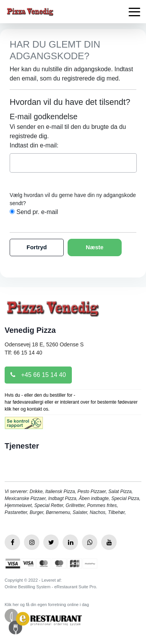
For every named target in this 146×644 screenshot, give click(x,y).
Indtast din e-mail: (34, 145)
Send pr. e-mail (37, 212)
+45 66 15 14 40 (38, 375)
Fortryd (37, 247)
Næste (95, 247)
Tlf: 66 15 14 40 (23, 353)
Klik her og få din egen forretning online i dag (47, 605)
